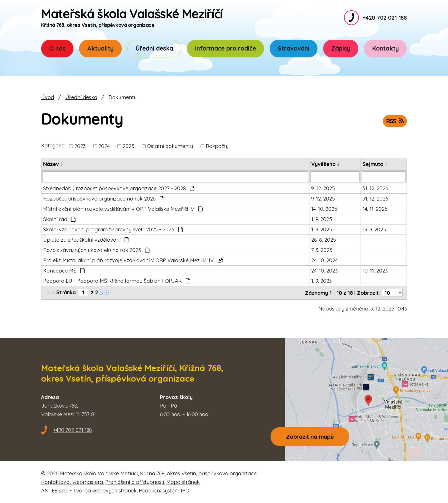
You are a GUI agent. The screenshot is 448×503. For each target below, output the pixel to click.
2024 (104, 146)
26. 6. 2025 (324, 240)
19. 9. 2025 (374, 230)
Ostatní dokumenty (170, 146)
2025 (128, 146)
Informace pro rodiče (225, 48)
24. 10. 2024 (324, 260)
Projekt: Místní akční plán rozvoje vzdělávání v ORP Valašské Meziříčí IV (133, 260)
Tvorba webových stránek (105, 490)
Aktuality (100, 48)
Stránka (66, 292)
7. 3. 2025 (322, 250)
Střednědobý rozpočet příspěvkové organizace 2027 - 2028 (119, 188)
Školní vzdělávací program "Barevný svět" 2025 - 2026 (113, 230)
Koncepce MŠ (64, 271)
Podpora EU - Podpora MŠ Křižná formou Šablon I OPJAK (117, 281)
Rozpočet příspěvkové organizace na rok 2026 (104, 199)
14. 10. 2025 (324, 209)
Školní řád (59, 219)
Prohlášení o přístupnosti (135, 482)
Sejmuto (373, 164)
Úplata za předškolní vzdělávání (86, 240)
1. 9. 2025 (322, 219)
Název (51, 164)
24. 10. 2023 (324, 271)
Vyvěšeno (323, 164)
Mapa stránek (183, 482)
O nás (57, 48)
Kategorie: (53, 146)
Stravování (294, 48)
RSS (395, 121)
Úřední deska (154, 48)
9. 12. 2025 (323, 188)
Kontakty (385, 48)
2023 (80, 146)
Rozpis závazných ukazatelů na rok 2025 (96, 250)
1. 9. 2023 (321, 281)
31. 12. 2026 (375, 188)
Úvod (48, 97)
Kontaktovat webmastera (72, 482)
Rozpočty (217, 146)
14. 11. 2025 (375, 209)
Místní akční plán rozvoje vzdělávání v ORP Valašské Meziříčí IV (123, 209)
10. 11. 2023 (375, 271)
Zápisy (341, 48)
